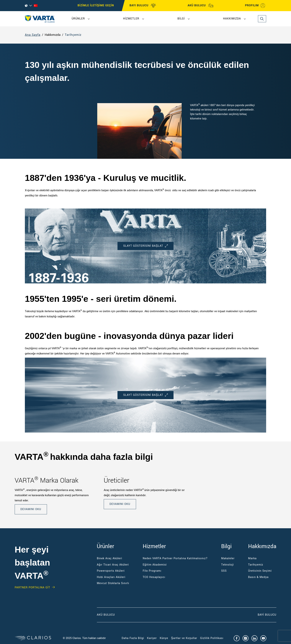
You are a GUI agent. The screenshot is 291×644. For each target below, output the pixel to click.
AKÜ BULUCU (201, 6)
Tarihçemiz (73, 35)
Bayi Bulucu (267, 615)
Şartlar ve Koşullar (184, 638)
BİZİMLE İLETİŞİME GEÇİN (96, 5)
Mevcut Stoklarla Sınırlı (113, 583)
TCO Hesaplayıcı (154, 577)
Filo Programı (152, 571)
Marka (252, 558)
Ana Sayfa (33, 35)
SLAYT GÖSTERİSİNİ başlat (145, 246)
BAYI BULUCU (143, 6)
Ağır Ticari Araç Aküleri (113, 565)
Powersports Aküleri (111, 571)
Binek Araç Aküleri (109, 558)
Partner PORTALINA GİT (32, 588)
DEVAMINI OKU (31, 509)
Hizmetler (131, 19)
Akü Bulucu (106, 615)
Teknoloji (228, 565)
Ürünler (78, 19)
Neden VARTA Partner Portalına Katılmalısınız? (175, 558)
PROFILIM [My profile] (255, 6)
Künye (164, 638)
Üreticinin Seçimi (260, 571)
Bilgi (181, 19)
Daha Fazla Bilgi (133, 638)
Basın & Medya (258, 577)
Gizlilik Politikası (212, 638)
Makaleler (228, 558)
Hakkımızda (232, 19)
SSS (224, 571)
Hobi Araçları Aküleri (111, 577)
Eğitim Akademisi (155, 565)
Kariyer (152, 638)
